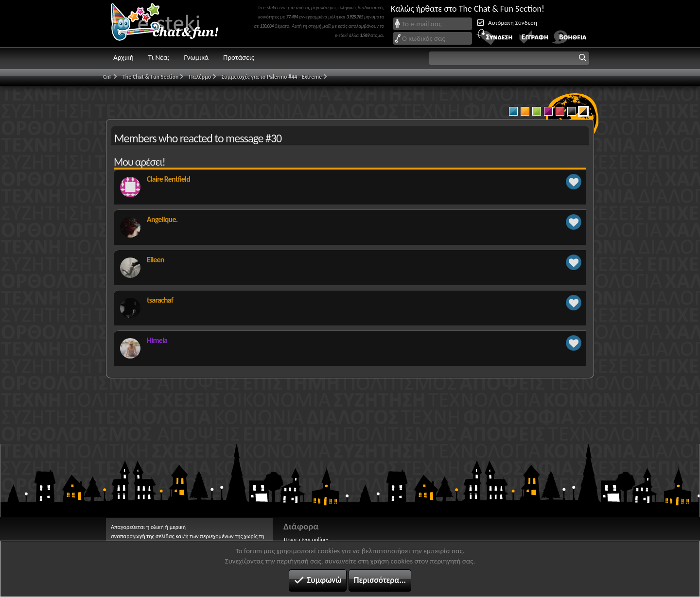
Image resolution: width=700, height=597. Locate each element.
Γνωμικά (196, 57)
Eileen (156, 260)
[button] (509, 58)
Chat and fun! (172, 24)
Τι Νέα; (159, 57)
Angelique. (162, 219)
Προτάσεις (239, 57)
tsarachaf (160, 300)
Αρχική (123, 57)
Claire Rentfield (168, 179)
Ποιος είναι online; (306, 540)
